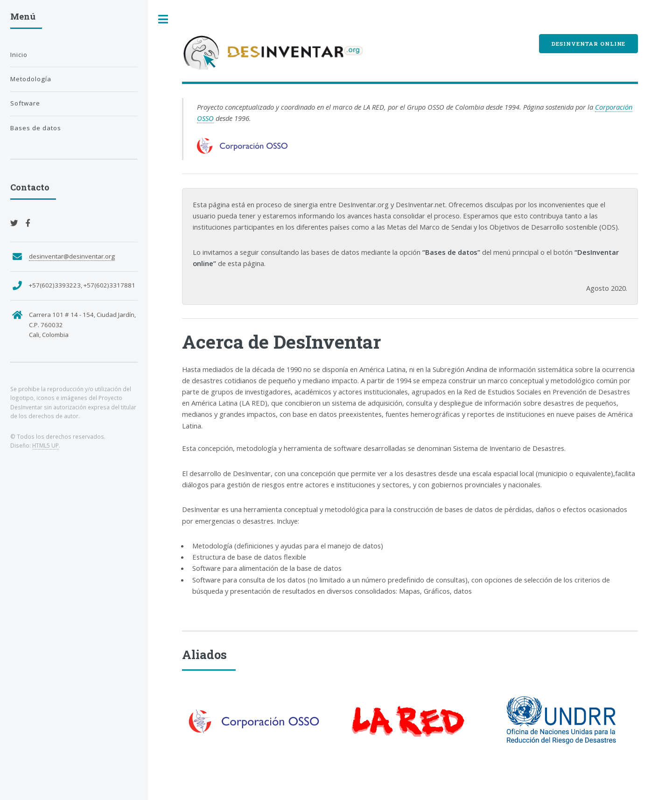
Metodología (31, 79)
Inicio (19, 55)
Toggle (163, 19)
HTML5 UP (45, 445)
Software (25, 103)
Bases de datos (36, 128)
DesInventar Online (588, 44)
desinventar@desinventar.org (72, 256)
